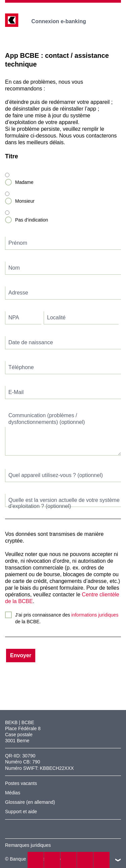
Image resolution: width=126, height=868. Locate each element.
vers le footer (118, 860)
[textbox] (63, 243)
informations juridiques (95, 615)
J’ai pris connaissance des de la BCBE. (67, 618)
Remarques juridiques (28, 845)
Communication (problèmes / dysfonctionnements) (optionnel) (47, 419)
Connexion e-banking (63, 21)
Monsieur (25, 201)
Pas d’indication (32, 220)
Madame (24, 182)
